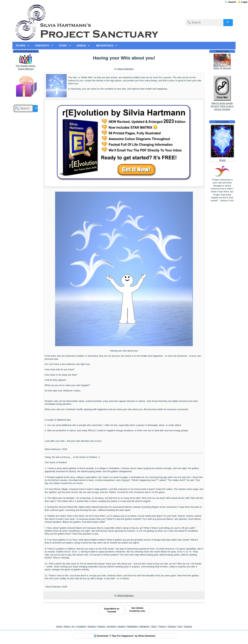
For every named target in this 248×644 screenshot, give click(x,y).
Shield (222, 160)
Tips (180, 626)
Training (188, 626)
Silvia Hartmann (126, 69)
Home (59, 626)
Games (101, 626)
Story (154, 626)
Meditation (133, 626)
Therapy (172, 626)
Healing (122, 626)
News (67, 626)
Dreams (92, 626)
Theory (162, 626)
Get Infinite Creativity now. (137, 609)
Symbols (111, 626)
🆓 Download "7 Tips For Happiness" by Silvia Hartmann (125, 636)
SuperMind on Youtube (112, 610)
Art (73, 626)
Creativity (81, 626)
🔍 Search (230, 2)
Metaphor (144, 626)
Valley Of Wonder (222, 68)
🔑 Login (243, 2)
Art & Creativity (222, 122)
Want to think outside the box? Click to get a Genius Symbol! (222, 105)
